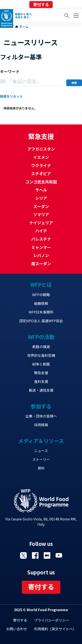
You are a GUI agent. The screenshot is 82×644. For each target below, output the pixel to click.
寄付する (41, 4)
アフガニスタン (41, 149)
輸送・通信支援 (41, 390)
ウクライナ (41, 165)
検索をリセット (11, 96)
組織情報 (41, 303)
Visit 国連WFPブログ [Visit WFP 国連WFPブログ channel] (47, 555)
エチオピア (41, 173)
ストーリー (41, 459)
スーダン (41, 206)
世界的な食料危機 (41, 355)
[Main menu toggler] (75, 16)
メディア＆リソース (41, 441)
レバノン (41, 255)
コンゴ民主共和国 (41, 182)
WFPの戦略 (41, 295)
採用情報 (41, 425)
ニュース (41, 451)
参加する (41, 406)
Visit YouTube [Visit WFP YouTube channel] (59, 555)
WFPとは (41, 284)
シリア (41, 198)
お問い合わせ (17, 629)
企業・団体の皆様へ (41, 416)
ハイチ (41, 231)
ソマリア (41, 214)
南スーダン (41, 263)
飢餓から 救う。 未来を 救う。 (24, 16)
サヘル (41, 190)
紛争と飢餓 (41, 364)
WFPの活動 (41, 337)
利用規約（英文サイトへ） (55, 629)
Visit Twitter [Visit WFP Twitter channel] (23, 555)
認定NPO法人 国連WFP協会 (41, 321)
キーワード (10, 71)
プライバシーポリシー (52, 620)
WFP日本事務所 (41, 312)
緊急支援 (41, 373)
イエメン (41, 157)
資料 (41, 468)
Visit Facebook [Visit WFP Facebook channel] (35, 555)
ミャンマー (41, 247)
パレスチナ (41, 239)
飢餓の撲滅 (41, 347)
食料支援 (41, 381)
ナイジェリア (41, 223)
